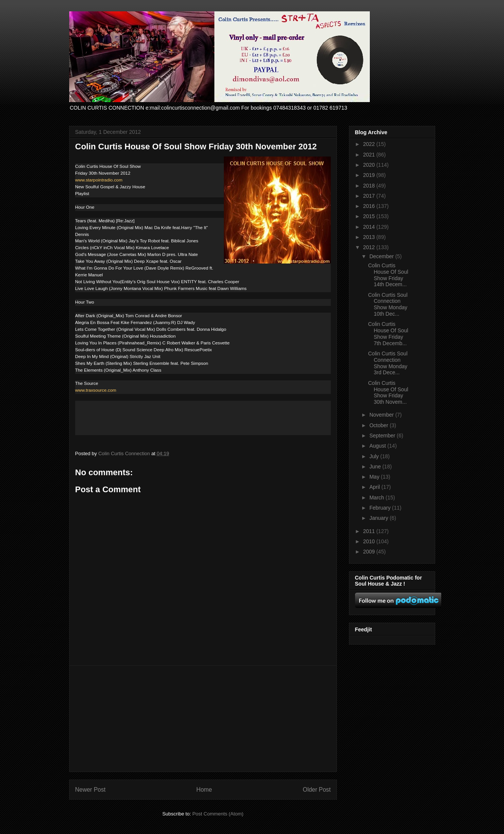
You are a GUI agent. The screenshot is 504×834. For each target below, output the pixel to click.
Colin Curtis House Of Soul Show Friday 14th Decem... (388, 275)
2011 (370, 531)
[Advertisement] (203, 719)
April (375, 487)
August (378, 446)
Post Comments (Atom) (218, 814)
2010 (370, 541)
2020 (370, 165)
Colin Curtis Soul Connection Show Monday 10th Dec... (388, 304)
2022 (370, 144)
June (376, 467)
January (380, 518)
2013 (370, 237)
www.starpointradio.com (99, 180)
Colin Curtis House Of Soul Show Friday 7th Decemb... (388, 333)
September (383, 436)
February (381, 508)
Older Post (317, 790)
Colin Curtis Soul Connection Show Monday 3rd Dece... (388, 363)
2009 (370, 552)
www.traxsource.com (96, 390)
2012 (370, 247)
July (375, 456)
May (375, 477)
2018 (370, 186)
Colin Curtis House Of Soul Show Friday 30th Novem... (388, 392)
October (380, 425)
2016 (370, 206)
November (382, 415)
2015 (370, 216)
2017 (370, 196)
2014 (370, 227)
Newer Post (91, 790)
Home (204, 790)
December (382, 256)
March (378, 498)
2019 (370, 175)
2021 (370, 155)
